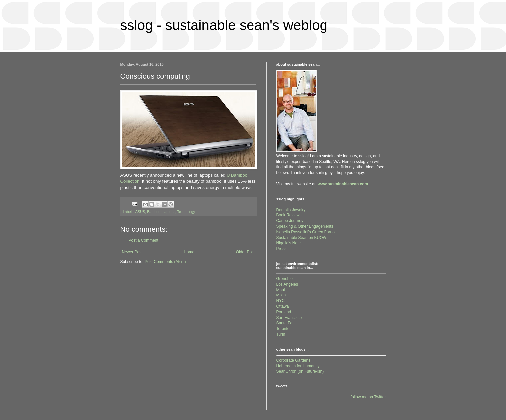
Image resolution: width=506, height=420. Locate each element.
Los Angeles (287, 284)
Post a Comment (144, 240)
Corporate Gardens (293, 360)
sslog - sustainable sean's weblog (224, 25)
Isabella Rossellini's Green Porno (306, 232)
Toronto (283, 329)
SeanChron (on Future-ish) (300, 371)
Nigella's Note (289, 243)
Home (189, 252)
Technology (186, 212)
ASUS (140, 212)
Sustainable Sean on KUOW (301, 238)
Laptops (169, 212)
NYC (281, 301)
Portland (284, 312)
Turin (281, 334)
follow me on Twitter (368, 397)
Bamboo (154, 212)
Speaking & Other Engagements (305, 226)
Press (282, 249)
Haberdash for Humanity (298, 366)
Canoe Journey (290, 221)
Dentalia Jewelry (291, 210)
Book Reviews (289, 215)
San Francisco (289, 318)
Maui (281, 290)
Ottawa (283, 306)
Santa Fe (285, 323)
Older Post (245, 252)
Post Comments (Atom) (165, 262)
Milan (281, 295)
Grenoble (285, 279)
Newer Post (132, 252)
